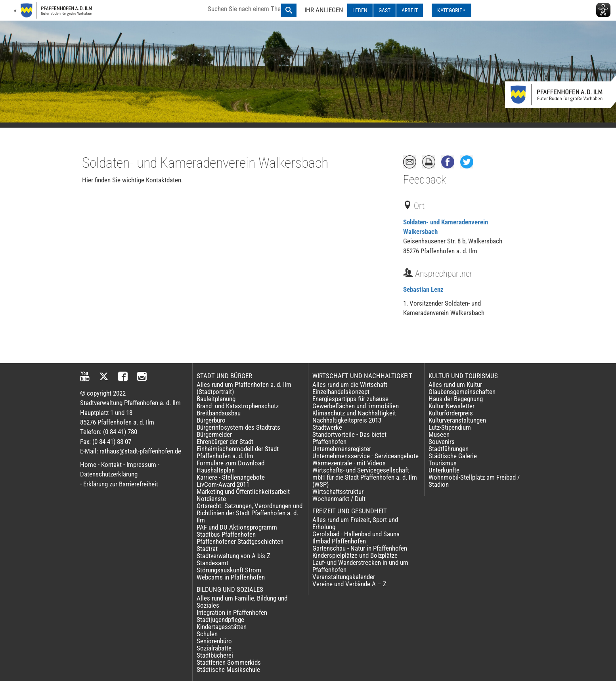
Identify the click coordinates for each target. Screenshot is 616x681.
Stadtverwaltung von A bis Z (233, 556)
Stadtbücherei (215, 655)
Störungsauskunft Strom (229, 570)
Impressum (141, 465)
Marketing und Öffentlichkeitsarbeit (243, 492)
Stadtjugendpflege (220, 620)
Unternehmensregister (342, 449)
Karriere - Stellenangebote (231, 477)
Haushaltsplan (216, 470)
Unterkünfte (444, 470)
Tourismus (443, 463)
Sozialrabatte (214, 648)
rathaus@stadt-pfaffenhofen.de (140, 451)
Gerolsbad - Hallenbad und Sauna (356, 534)
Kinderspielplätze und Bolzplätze (355, 555)
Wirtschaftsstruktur (338, 492)
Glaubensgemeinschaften (462, 392)
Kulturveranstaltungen (457, 420)
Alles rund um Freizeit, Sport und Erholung (355, 523)
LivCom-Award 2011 (223, 484)
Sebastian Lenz (423, 289)
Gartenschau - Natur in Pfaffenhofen (360, 548)
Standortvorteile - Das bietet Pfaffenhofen (349, 438)
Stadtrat (207, 549)
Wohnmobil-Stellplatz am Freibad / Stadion (474, 481)
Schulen (207, 634)
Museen (439, 434)
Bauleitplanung (216, 399)
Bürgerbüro (211, 420)
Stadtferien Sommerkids (229, 662)
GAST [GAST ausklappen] (385, 10)
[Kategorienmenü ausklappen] (451, 10)
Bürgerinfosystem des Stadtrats (238, 427)
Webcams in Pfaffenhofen (231, 577)
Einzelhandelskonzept (341, 392)
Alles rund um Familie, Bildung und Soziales (242, 602)
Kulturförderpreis (451, 413)
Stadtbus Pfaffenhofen (226, 534)
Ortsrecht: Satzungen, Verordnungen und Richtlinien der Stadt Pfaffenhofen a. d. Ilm (250, 513)
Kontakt (111, 465)
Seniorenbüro (214, 641)
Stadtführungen (449, 449)
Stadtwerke (327, 427)
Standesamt (212, 563)
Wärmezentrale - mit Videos (349, 463)
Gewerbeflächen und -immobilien (356, 406)
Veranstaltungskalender (344, 577)
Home (88, 465)
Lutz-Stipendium (450, 427)
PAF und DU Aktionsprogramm (237, 527)
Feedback (425, 180)
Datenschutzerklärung (109, 474)
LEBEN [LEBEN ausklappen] (360, 10)
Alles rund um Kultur (455, 384)
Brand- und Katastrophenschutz (238, 406)
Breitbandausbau (219, 413)
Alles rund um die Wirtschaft (350, 384)
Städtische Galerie (453, 456)
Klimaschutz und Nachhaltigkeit (354, 413)
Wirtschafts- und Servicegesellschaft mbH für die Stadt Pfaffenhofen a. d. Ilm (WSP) (365, 477)
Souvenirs (442, 442)
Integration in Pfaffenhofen (232, 612)
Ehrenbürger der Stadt (225, 442)
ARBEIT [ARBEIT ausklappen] (410, 10)
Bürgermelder (214, 434)
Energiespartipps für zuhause (350, 399)
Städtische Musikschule (228, 670)
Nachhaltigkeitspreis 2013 (347, 420)
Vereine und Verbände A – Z (349, 584)
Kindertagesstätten (222, 627)
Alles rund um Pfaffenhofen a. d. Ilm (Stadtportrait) (244, 388)
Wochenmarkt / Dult (339, 499)
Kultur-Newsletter (451, 406)
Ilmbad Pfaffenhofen (339, 541)
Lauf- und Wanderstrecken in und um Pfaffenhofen (360, 566)
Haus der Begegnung (456, 399)
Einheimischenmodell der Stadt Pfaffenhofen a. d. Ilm (238, 452)
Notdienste (211, 499)
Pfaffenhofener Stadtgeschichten (240, 541)
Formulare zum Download (231, 463)
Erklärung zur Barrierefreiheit (121, 484)
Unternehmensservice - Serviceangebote (365, 456)
